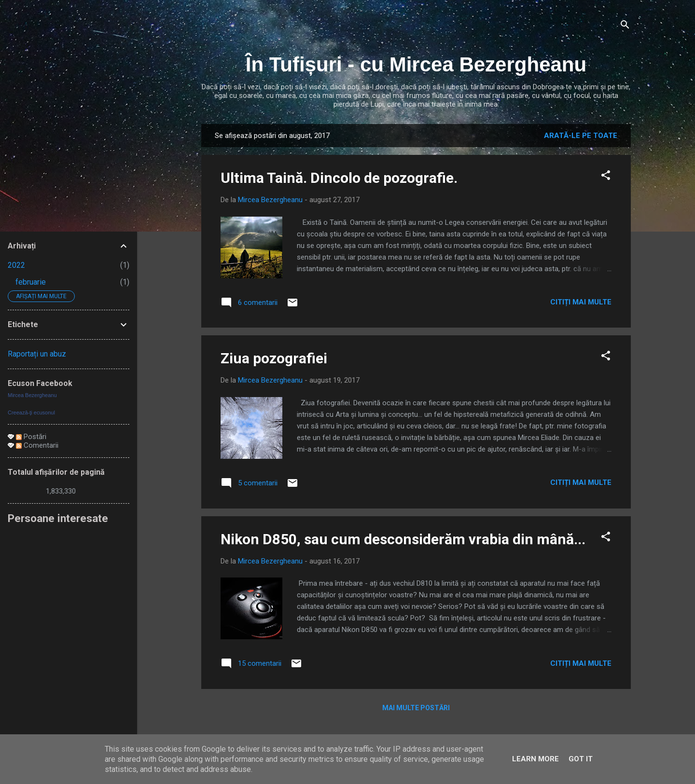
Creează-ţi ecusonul (31, 413)
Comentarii (37, 445)
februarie (31, 282)
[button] (606, 177)
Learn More (535, 759)
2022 (16, 265)
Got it (581, 759)
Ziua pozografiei (274, 358)
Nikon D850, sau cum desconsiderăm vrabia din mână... (403, 539)
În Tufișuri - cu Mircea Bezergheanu (416, 64)
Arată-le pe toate (581, 136)
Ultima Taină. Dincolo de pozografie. (339, 178)
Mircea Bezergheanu (32, 395)
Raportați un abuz (37, 354)
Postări (31, 437)
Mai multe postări (416, 708)
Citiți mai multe (581, 302)
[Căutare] (625, 26)
